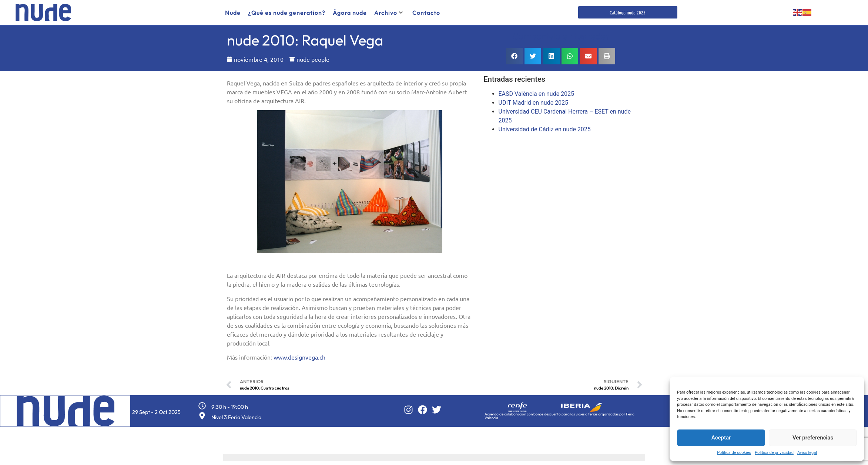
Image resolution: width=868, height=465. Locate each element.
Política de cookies (734, 453)
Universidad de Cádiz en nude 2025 (545, 129)
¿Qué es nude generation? (287, 13)
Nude (233, 13)
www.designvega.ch (299, 357)
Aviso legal (807, 453)
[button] (514, 56)
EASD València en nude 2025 (537, 94)
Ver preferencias (813, 438)
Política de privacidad (774, 453)
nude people (313, 59)
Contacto (426, 13)
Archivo (389, 13)
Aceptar (721, 438)
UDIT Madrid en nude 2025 (534, 103)
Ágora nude (350, 13)
